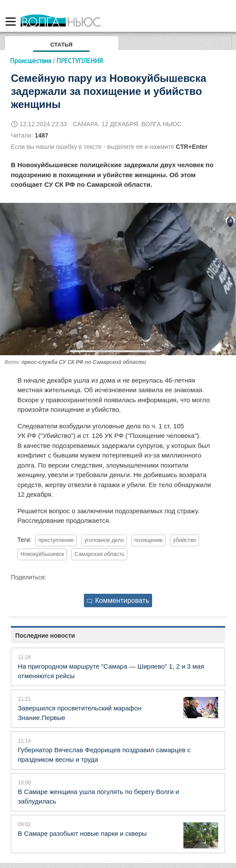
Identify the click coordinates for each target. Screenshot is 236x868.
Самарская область (99, 554)
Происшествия (31, 61)
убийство (184, 540)
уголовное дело (104, 540)
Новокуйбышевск (42, 554)
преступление (56, 540)
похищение (148, 540)
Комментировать (118, 601)
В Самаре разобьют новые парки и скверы (82, 833)
